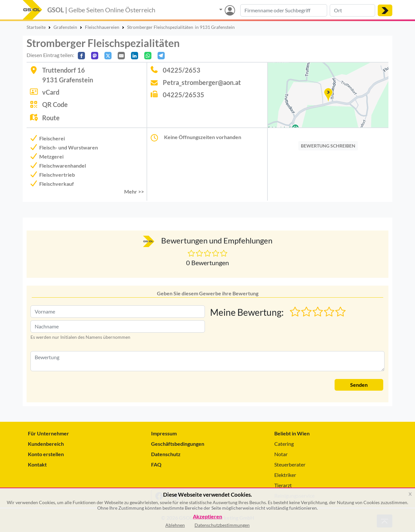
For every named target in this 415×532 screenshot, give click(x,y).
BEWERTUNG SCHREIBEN (328, 146)
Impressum (164, 433)
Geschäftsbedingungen (178, 444)
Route (51, 118)
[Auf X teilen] (108, 56)
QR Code (55, 104)
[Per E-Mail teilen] (121, 56)
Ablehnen (175, 525)
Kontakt (37, 464)
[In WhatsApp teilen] (148, 56)
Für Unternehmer (48, 433)
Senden (359, 385)
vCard (51, 92)
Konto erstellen (46, 454)
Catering (284, 444)
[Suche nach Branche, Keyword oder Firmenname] (284, 10)
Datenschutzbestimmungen (222, 525)
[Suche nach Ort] (352, 10)
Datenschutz (166, 454)
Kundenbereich (46, 444)
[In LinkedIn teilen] (135, 56)
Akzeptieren (207, 517)
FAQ (156, 464)
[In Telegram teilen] (161, 56)
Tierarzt (283, 485)
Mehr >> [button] (134, 191)
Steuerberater (290, 464)
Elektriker (285, 475)
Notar (281, 454)
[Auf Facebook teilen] (81, 56)
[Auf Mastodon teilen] (95, 56)
